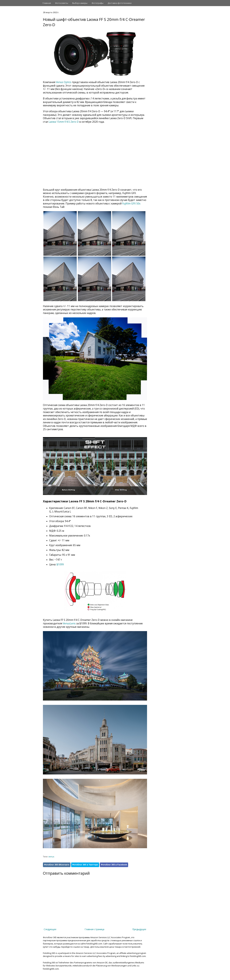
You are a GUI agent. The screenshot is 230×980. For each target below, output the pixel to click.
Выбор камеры (80, 3)
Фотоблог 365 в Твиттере (85, 865)
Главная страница (94, 929)
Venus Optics (64, 82)
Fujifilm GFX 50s (131, 204)
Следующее (50, 929)
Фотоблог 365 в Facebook (114, 865)
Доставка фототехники (120, 3)
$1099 (60, 564)
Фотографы (98, 3)
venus (51, 857)
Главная (47, 3)
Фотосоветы (62, 3)
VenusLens (69, 623)
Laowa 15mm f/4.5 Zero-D (64, 122)
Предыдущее (139, 929)
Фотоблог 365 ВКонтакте (57, 865)
